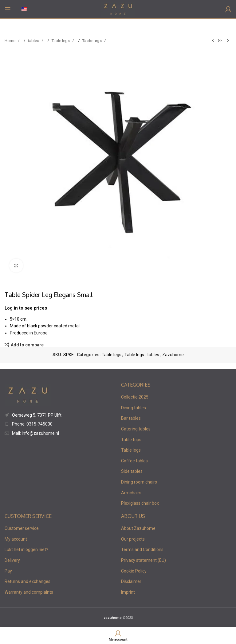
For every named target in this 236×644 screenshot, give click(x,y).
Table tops (131, 440)
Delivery (12, 560)
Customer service (22, 528)
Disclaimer (131, 581)
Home (10, 41)
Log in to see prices (26, 308)
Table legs (61, 41)
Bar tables (131, 418)
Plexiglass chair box (140, 503)
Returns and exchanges (28, 581)
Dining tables (134, 408)
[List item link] (60, 415)
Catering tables (136, 429)
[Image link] (28, 395)
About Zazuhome (138, 528)
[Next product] (228, 41)
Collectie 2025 (135, 397)
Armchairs (131, 493)
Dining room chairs (139, 482)
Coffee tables (134, 461)
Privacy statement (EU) (144, 560)
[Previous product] (213, 41)
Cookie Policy (134, 571)
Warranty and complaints (29, 592)
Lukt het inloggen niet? (26, 550)
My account (16, 539)
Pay (8, 571)
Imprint (128, 592)
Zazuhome (173, 355)
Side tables (132, 471)
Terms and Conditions (142, 550)
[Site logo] (118, 9)
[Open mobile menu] (8, 9)
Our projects (133, 539)
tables (34, 41)
